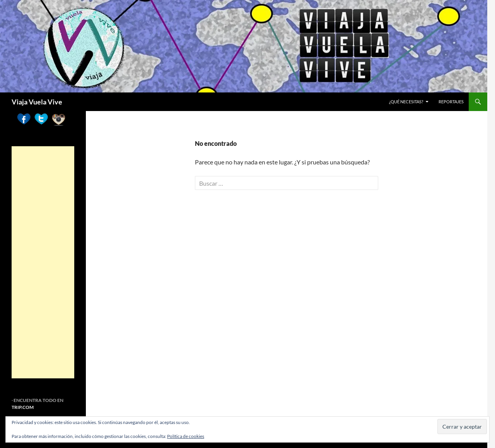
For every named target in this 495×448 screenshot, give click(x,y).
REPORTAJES (451, 102)
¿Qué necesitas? (406, 102)
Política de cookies (186, 436)
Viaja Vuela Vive (37, 102)
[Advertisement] (43, 262)
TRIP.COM (23, 407)
